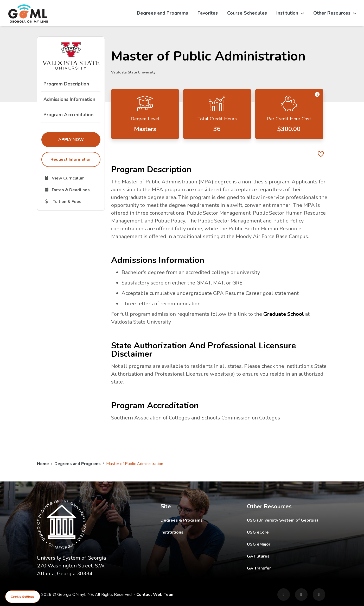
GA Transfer (287, 568)
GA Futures (287, 556)
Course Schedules (247, 13)
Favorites (208, 13)
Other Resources (335, 13)
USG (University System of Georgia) (287, 520)
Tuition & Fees (72, 201)
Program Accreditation (68, 115)
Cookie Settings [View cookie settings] (23, 597)
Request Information (71, 159)
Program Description (66, 84)
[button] (317, 94)
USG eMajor (287, 544)
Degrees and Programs (162, 13)
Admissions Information (69, 99)
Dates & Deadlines (72, 190)
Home (43, 464)
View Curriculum (72, 178)
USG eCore (287, 532)
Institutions (172, 532)
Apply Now (79, 139)
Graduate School (284, 314)
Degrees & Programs (182, 520)
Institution (290, 13)
